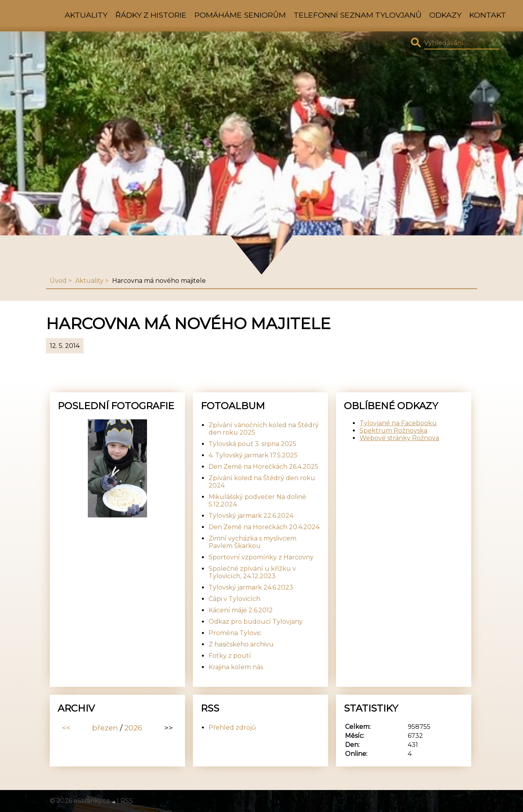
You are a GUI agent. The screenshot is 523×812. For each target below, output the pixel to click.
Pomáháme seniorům (240, 15)
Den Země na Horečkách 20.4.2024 (264, 527)
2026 (133, 728)
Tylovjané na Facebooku (398, 423)
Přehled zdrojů (232, 727)
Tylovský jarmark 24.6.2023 (251, 587)
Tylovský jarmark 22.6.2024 (251, 516)
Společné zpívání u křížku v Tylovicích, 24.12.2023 (252, 572)
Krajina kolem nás (236, 667)
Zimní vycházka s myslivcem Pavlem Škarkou (252, 542)
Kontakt (488, 15)
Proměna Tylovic (235, 633)
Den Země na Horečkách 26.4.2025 (263, 467)
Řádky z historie (151, 15)
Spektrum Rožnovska (393, 431)
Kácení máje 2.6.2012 (241, 610)
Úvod (58, 281)
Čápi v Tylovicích (234, 599)
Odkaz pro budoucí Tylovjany (256, 622)
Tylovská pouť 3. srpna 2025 (252, 444)
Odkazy (445, 15)
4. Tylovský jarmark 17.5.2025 (253, 455)
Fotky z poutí (230, 656)
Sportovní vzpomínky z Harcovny (261, 557)
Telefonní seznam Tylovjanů (358, 15)
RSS (127, 801)
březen (105, 728)
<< (66, 728)
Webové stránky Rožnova (399, 438)
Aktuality (86, 15)
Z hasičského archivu (241, 644)
